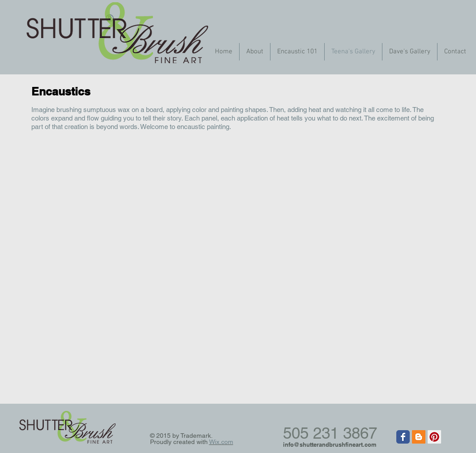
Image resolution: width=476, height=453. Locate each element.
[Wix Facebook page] (403, 437)
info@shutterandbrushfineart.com (330, 444)
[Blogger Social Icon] (419, 437)
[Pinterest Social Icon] (434, 437)
